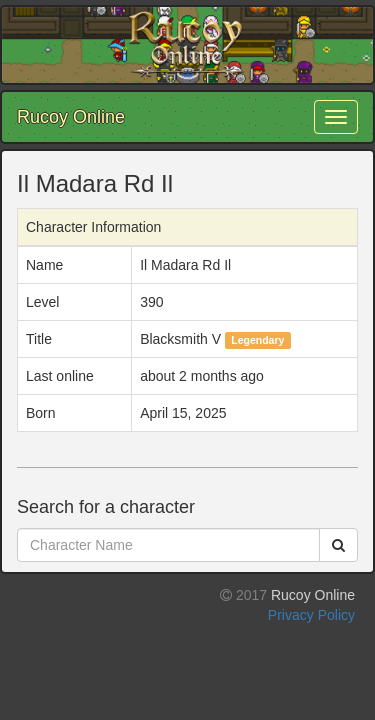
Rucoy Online (71, 117)
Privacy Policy (311, 615)
